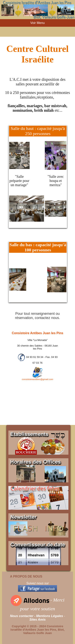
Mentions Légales (50, 616)
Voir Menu (37, 23)
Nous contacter (22, 616)
